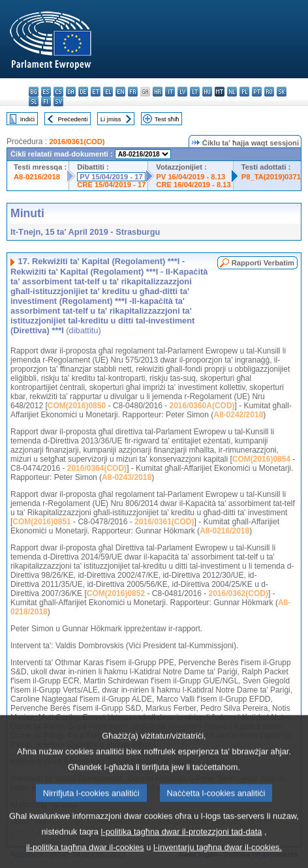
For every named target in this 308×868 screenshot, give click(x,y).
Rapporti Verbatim (263, 263)
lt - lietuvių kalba (195, 92)
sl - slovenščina (34, 101)
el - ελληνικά (108, 92)
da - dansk (71, 92)
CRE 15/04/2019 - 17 (111, 185)
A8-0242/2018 (238, 415)
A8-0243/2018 (127, 477)
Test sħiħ (167, 119)
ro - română (269, 92)
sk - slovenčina (282, 92)
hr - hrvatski (158, 92)
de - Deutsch (83, 92)
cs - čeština (58, 92)
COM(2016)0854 (261, 459)
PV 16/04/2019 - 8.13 (191, 177)
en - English (120, 92)
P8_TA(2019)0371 (271, 177)
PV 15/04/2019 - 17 (111, 177)
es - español (46, 92)
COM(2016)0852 (116, 593)
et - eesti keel (96, 92)
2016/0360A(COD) (202, 406)
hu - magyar (207, 92)
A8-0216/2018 (37, 177)
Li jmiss (111, 119)
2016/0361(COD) (77, 142)
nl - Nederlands (232, 92)
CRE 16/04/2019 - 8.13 (193, 185)
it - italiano (170, 92)
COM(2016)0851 (41, 522)
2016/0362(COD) (239, 593)
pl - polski (244, 92)
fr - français (133, 92)
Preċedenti (72, 119)
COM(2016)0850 (77, 406)
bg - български (34, 92)
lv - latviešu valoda (182, 92)
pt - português (257, 92)
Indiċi (27, 119)
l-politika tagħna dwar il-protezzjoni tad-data (182, 851)
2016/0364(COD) (97, 468)
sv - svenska (58, 101)
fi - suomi (46, 101)
